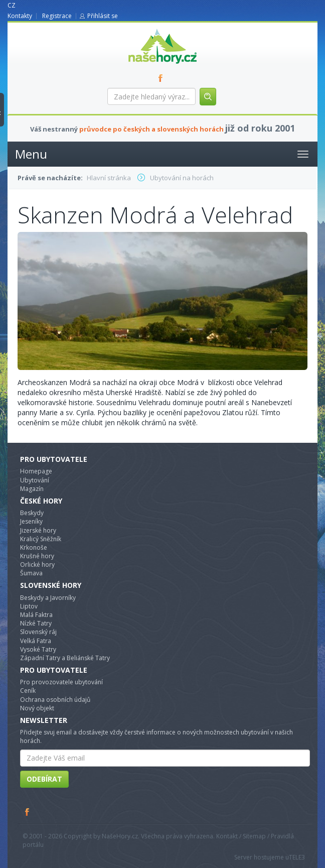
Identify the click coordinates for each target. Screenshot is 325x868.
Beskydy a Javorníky (48, 598)
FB (162, 78)
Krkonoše (34, 547)
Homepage (36, 471)
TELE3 (297, 857)
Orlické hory (37, 565)
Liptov (29, 606)
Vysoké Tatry (38, 649)
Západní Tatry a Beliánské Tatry (65, 658)
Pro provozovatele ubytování (61, 682)
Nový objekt (37, 708)
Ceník (28, 691)
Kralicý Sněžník (41, 539)
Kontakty (20, 16)
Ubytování (35, 480)
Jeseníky (31, 521)
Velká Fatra (36, 641)
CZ (12, 5)
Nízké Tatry (36, 623)
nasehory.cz (144, 29)
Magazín (32, 489)
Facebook (28, 812)
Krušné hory (37, 556)
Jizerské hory (38, 530)
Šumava (31, 573)
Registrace (57, 16)
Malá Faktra (36, 615)
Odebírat (44, 779)
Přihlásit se (103, 16)
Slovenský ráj (38, 632)
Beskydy (32, 513)
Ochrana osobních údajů (55, 700)
